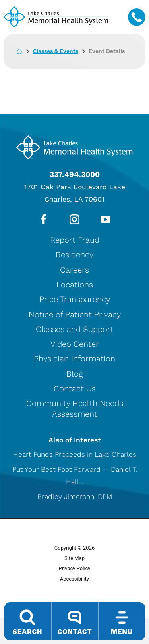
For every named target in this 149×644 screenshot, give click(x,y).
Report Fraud (75, 240)
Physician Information (74, 359)
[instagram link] (74, 219)
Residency (74, 255)
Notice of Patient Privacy (75, 314)
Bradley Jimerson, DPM (75, 497)
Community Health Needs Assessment (75, 408)
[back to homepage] (25, 51)
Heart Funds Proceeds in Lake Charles (75, 454)
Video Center (75, 344)
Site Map (74, 558)
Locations (75, 285)
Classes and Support (75, 329)
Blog (74, 374)
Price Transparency (75, 299)
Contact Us (75, 389)
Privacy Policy (74, 568)
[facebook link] (44, 219)
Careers (74, 270)
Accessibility (74, 579)
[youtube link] (105, 219)
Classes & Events (61, 51)
